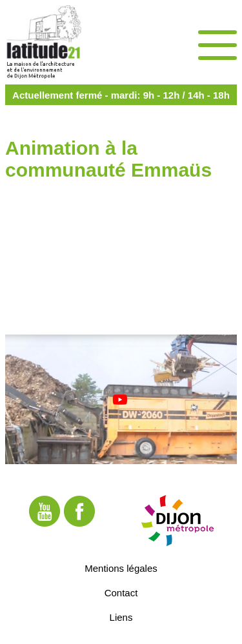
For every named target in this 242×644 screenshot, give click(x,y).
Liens (121, 617)
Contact (121, 592)
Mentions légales (121, 568)
